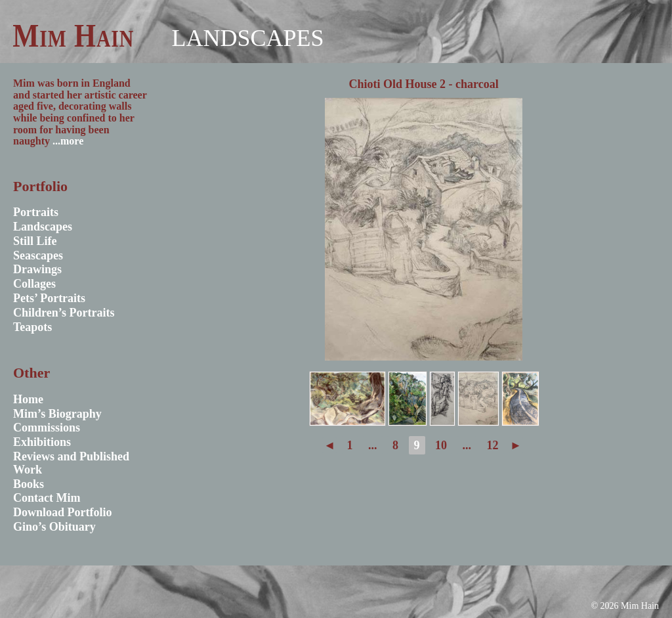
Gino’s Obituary (54, 527)
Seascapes (38, 255)
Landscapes (247, 38)
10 (441, 445)
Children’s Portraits (64, 313)
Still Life (35, 241)
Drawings (37, 269)
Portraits (36, 212)
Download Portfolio (63, 512)
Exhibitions (42, 442)
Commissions (47, 428)
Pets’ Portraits (49, 298)
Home (28, 399)
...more (68, 141)
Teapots (32, 327)
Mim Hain (73, 35)
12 (493, 445)
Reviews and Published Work (71, 463)
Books (29, 484)
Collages (34, 284)
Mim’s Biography (57, 414)
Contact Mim (47, 498)
